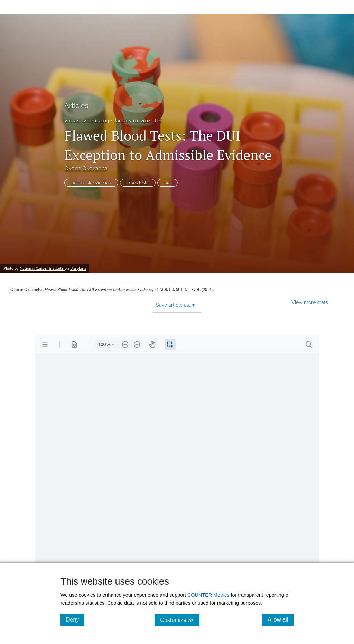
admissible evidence (91, 183)
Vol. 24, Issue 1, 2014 (87, 121)
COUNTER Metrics (208, 595)
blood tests (138, 183)
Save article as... (175, 305)
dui (167, 183)
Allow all (281, 619)
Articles (76, 106)
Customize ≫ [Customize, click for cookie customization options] (180, 620)
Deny (75, 619)
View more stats (310, 302)
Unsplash (78, 268)
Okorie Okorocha (86, 168)
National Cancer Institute (42, 268)
